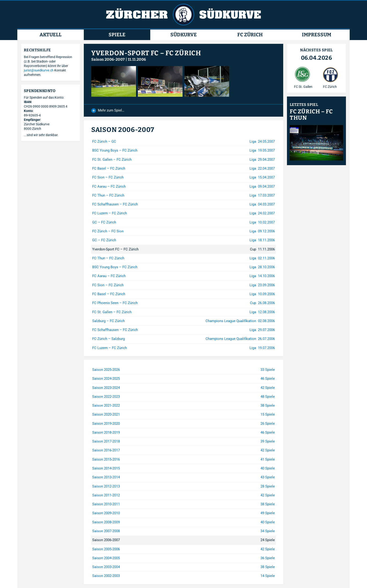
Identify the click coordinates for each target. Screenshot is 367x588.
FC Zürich (250, 35)
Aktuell (51, 35)
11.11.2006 (137, 59)
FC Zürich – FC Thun (311, 115)
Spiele (117, 35)
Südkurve (184, 35)
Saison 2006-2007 (108, 59)
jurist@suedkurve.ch (39, 70)
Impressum (317, 35)
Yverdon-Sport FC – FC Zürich (146, 53)
